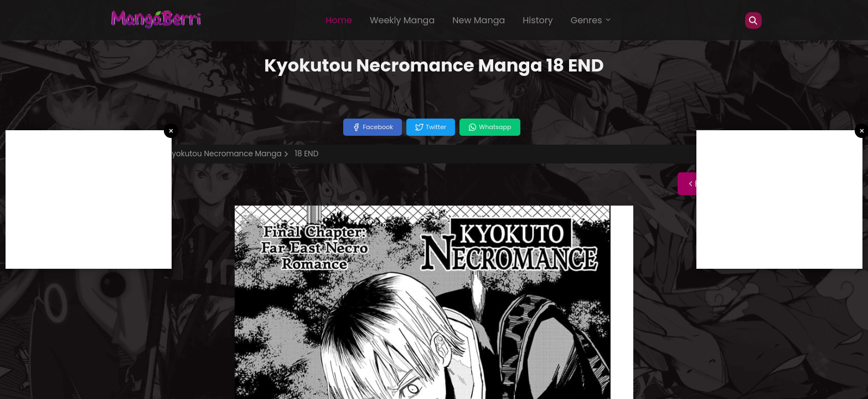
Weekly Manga (402, 20)
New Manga (479, 20)
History (538, 20)
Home (339, 20)
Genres (591, 20)
